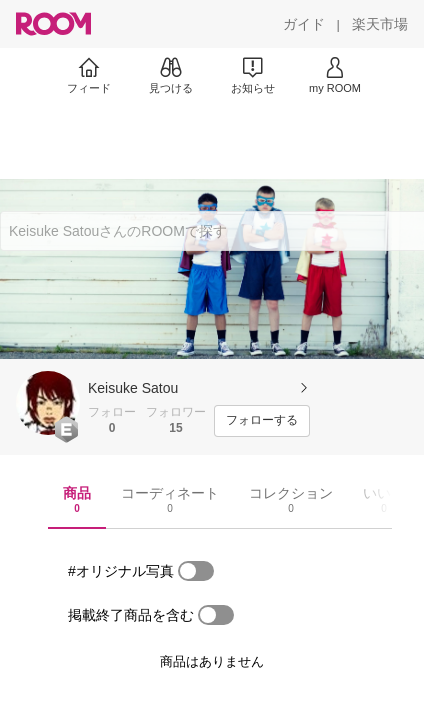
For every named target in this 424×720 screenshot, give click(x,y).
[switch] (196, 571)
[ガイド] (304, 24)
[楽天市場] (380, 24)
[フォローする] (262, 421)
